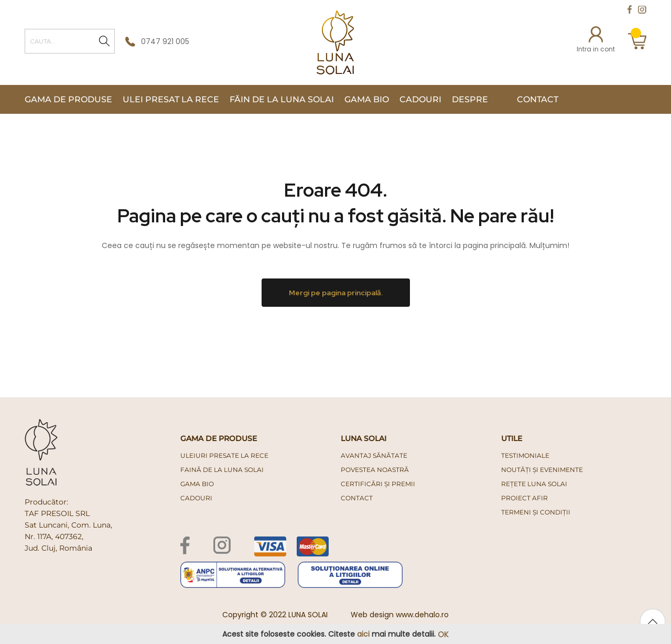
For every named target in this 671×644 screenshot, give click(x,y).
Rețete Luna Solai (534, 484)
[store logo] (335, 42)
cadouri (196, 498)
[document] (335, 634)
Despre (470, 99)
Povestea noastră (375, 470)
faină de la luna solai (222, 470)
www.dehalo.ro (422, 615)
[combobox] (70, 41)
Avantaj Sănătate (374, 455)
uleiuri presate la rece (224, 455)
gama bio (197, 484)
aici (363, 634)
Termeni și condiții (536, 512)
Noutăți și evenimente (542, 470)
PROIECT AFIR (524, 498)
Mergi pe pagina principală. (336, 293)
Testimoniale (525, 455)
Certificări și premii (378, 484)
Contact (538, 99)
